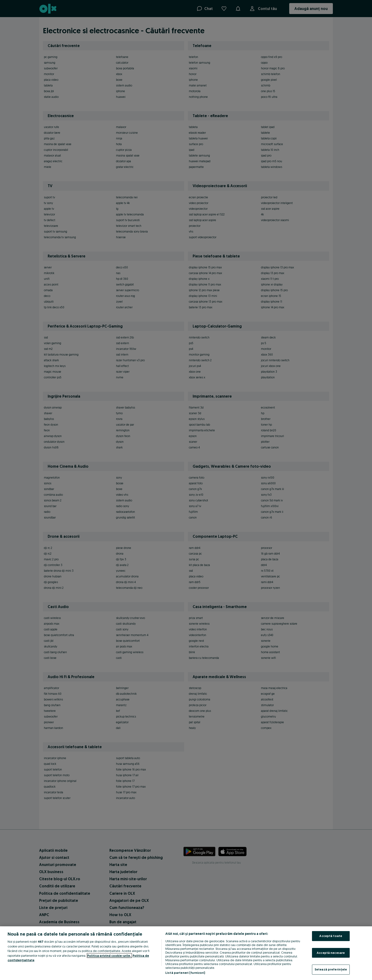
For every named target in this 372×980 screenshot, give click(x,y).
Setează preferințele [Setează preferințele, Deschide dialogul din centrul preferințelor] (331, 969)
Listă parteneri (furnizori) (185, 973)
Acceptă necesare (331, 953)
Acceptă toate (331, 936)
